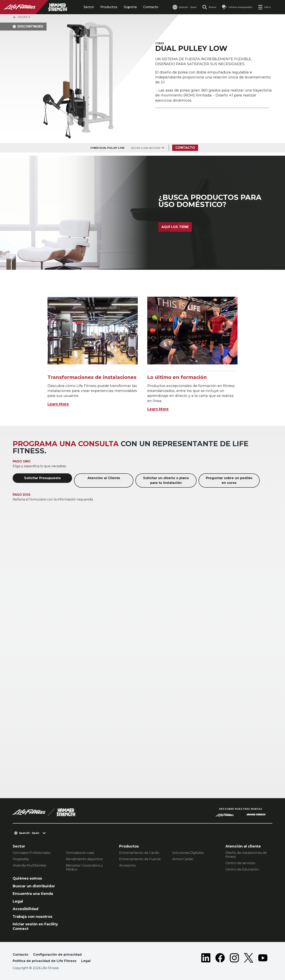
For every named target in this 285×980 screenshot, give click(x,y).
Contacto (151, 7)
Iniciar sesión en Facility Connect (35, 926)
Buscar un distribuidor (34, 886)
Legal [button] (86, 961)
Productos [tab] (109, 7)
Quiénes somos (27, 878)
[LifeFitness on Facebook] (220, 959)
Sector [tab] (89, 7)
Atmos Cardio (183, 859)
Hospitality (21, 859)
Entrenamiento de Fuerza (140, 859)
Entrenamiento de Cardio (139, 853)
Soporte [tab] (130, 7)
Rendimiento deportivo (84, 859)
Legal (18, 901)
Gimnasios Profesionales (31, 853)
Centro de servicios (240, 863)
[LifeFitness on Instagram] (234, 959)
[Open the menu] (264, 7)
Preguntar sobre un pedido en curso (229, 480)
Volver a (22, 17)
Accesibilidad (26, 909)
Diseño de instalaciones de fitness (246, 855)
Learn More (58, 404)
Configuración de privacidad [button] (57, 955)
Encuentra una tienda (33, 894)
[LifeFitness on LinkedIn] (206, 959)
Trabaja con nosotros (32, 917)
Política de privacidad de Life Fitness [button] (45, 961)
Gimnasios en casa (80, 853)
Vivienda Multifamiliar (30, 865)
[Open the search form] (209, 7)
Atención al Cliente (104, 478)
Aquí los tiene (175, 227)
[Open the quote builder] (237, 7)
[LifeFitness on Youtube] (263, 959)
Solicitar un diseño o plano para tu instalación (166, 480)
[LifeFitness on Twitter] (249, 959)
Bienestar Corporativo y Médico (84, 867)
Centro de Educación (242, 869)
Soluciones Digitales (188, 853)
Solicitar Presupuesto (42, 478)
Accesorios (127, 865)
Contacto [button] (20, 955)
